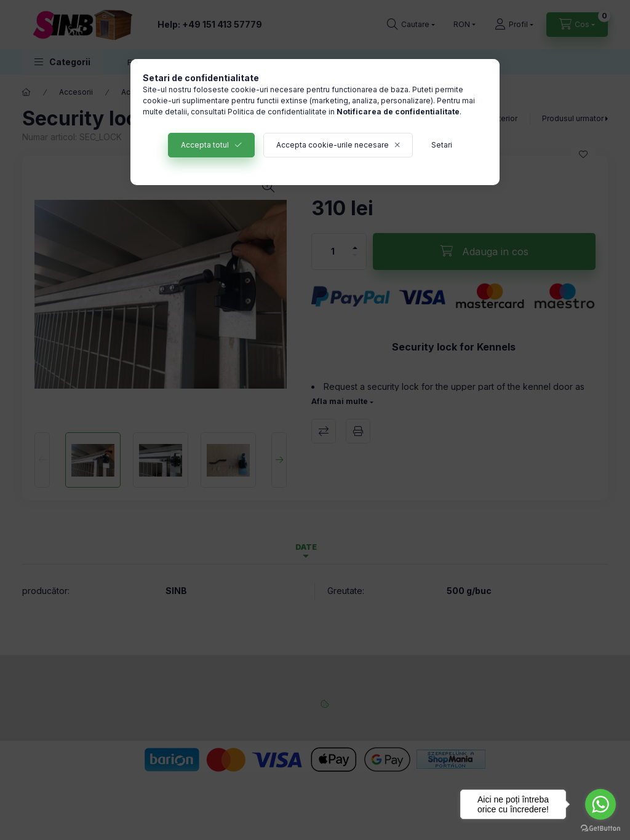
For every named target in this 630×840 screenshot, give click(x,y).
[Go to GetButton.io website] (600, 828)
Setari (442, 145)
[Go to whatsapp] (600, 804)
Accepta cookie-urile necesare (333, 145)
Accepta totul (205, 145)
